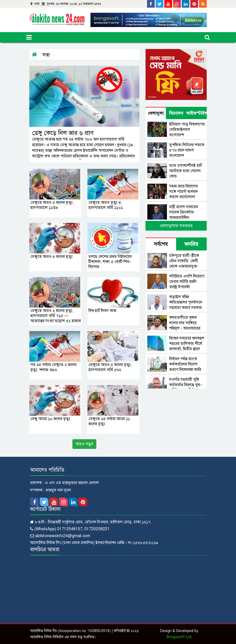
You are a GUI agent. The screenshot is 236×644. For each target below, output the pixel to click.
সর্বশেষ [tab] (161, 244)
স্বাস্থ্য (46, 55)
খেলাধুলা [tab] (156, 113)
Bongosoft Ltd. (179, 637)
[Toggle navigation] (29, 37)
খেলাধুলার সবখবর (176, 226)
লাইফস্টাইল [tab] (196, 113)
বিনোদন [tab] (176, 113)
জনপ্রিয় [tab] (191, 244)
